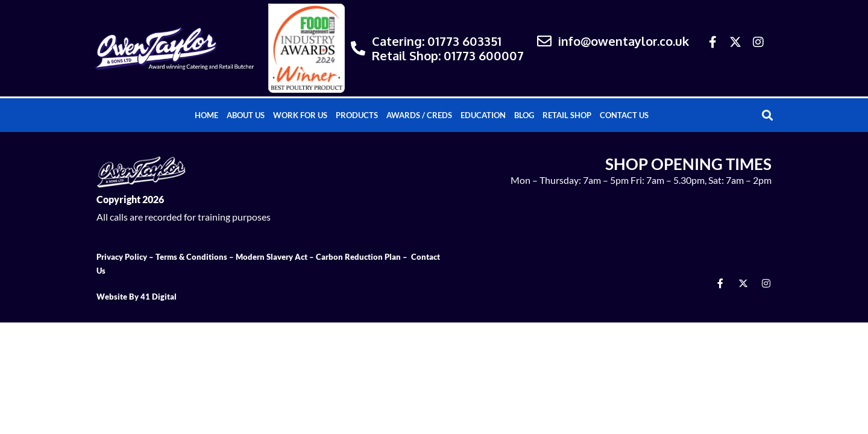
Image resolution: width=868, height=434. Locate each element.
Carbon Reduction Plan (358, 257)
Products (357, 115)
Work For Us (300, 115)
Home (206, 115)
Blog (524, 115)
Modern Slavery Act (272, 257)
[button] (768, 115)
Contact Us (624, 115)
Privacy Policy (122, 257)
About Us (246, 115)
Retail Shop (567, 115)
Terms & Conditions (191, 257)
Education (483, 115)
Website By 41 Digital (137, 297)
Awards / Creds (419, 115)
